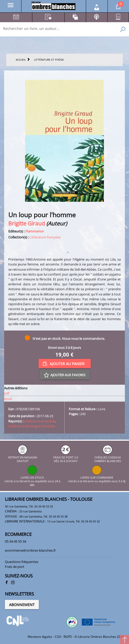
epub (8, 399)
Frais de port (15, 567)
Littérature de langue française (32, 426)
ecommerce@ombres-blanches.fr (30, 550)
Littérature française (45, 237)
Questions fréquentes (22, 562)
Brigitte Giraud (27, 223)
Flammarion (35, 231)
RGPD (68, 637)
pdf (7, 393)
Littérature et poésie (40, 421)
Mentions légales (40, 637)
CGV (58, 637)
